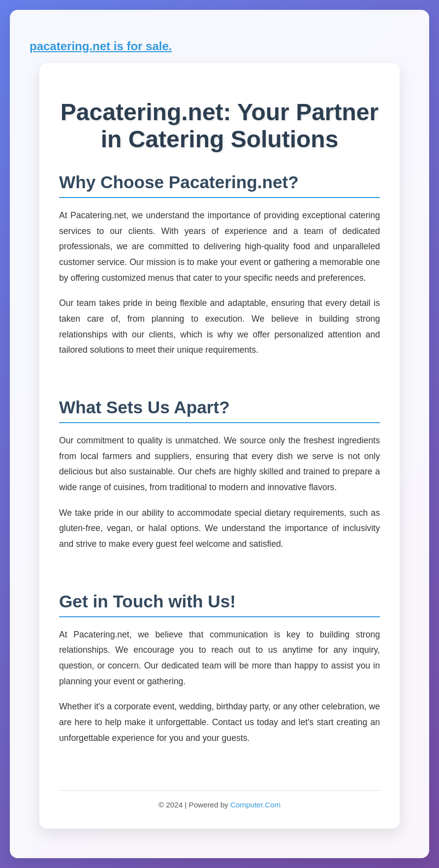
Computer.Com (255, 805)
